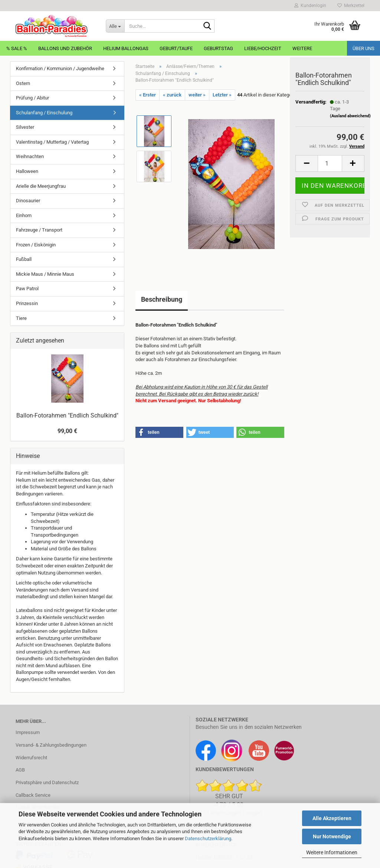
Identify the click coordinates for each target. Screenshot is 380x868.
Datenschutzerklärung (208, 838)
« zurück (172, 95)
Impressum (28, 732)
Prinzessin (27, 303)
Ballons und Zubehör (65, 48)
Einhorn (24, 215)
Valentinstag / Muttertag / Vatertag (52, 142)
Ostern (23, 83)
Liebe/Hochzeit (263, 48)
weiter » (197, 95)
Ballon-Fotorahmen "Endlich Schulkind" (67, 415)
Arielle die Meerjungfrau (41, 186)
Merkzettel (351, 6)
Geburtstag (218, 48)
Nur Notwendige (332, 836)
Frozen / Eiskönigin (36, 245)
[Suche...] (115, 26)
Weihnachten (30, 156)
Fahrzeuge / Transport (39, 230)
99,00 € (67, 431)
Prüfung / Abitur (32, 98)
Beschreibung (162, 299)
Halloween (27, 171)
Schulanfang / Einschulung (44, 113)
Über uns (363, 48)
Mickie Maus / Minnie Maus (45, 274)
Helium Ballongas (126, 48)
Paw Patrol (27, 289)
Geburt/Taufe (176, 48)
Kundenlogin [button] (310, 6)
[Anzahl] (330, 168)
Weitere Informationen (332, 852)
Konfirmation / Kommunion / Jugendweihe (60, 68)
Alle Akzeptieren (332, 818)
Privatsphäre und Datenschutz (47, 782)
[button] (307, 168)
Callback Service (33, 795)
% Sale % (17, 48)
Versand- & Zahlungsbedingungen (51, 745)
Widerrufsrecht (31, 758)
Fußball (24, 259)
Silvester (25, 127)
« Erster (148, 95)
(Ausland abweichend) (350, 120)
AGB (20, 770)
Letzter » (222, 95)
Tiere (21, 318)
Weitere (302, 48)
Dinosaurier (28, 201)
